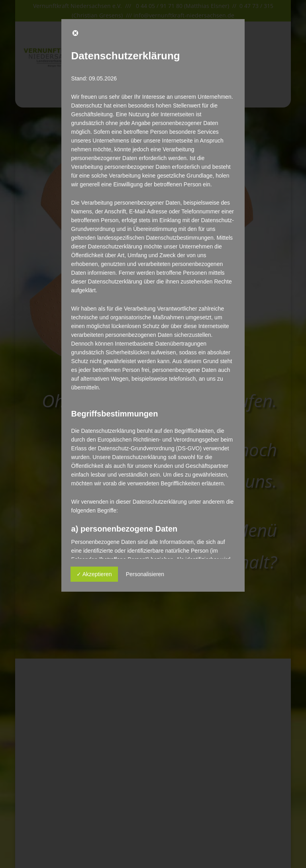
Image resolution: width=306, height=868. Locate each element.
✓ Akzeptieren (94, 574)
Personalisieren (145, 574)
